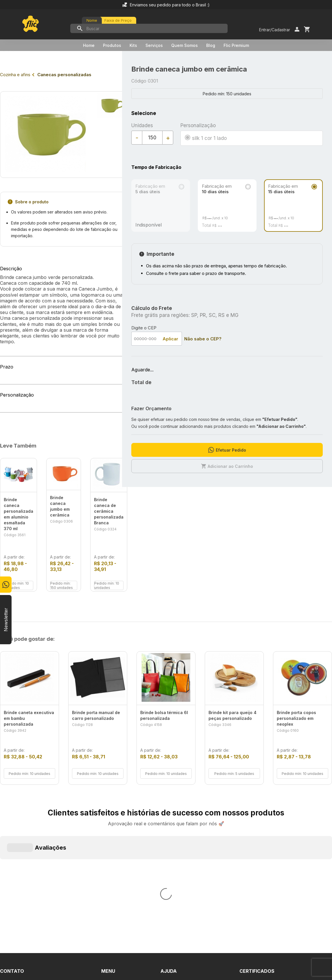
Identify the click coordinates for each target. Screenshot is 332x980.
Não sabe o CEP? (203, 339)
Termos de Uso (177, 866)
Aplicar (170, 339)
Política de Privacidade (185, 877)
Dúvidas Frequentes (182, 846)
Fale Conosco (176, 856)
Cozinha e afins (15, 75)
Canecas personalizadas (64, 75)
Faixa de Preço (118, 20)
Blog (211, 45)
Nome (92, 20)
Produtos (112, 45)
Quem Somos (185, 45)
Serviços (154, 45)
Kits (133, 45)
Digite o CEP (144, 328)
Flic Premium (236, 45)
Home (89, 45)
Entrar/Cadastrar (275, 30)
